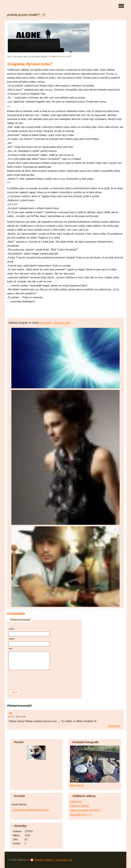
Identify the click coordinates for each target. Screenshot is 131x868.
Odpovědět (114, 726)
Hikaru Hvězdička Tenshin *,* (86, 810)
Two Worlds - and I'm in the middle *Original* (30, 56)
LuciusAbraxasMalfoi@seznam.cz (30, 810)
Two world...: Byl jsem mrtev (55, 323)
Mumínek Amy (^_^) (81, 815)
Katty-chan (76, 801)
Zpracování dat (64, 860)
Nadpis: (12, 639)
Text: (11, 649)
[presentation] (30, 680)
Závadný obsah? (44, 860)
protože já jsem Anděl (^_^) (26, 15)
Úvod (9, 56)
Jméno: (12, 629)
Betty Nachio (77, 785)
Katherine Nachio (80, 806)
